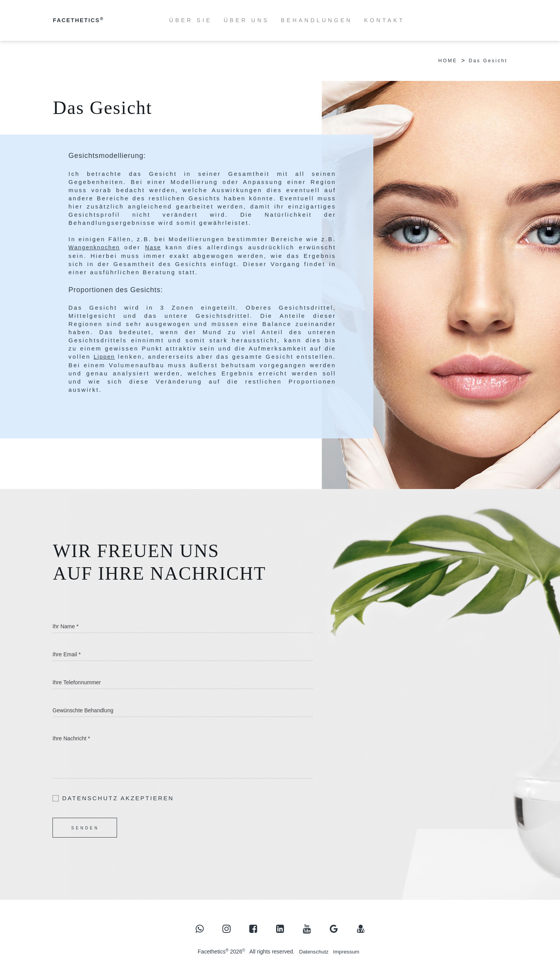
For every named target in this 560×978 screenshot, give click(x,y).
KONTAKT (384, 20)
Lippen (111, 356)
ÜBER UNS (246, 20)
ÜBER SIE (191, 20)
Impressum (347, 952)
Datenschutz (313, 952)
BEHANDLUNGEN (317, 20)
